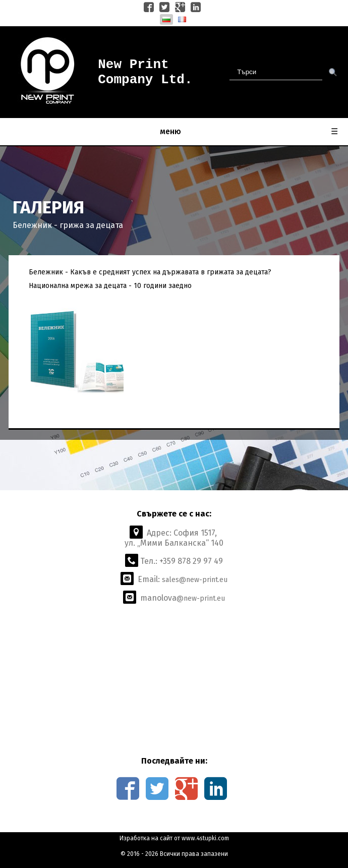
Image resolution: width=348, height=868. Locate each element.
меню (249, 132)
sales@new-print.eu (195, 580)
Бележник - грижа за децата (68, 225)
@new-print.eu (201, 598)
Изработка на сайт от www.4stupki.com (174, 838)
